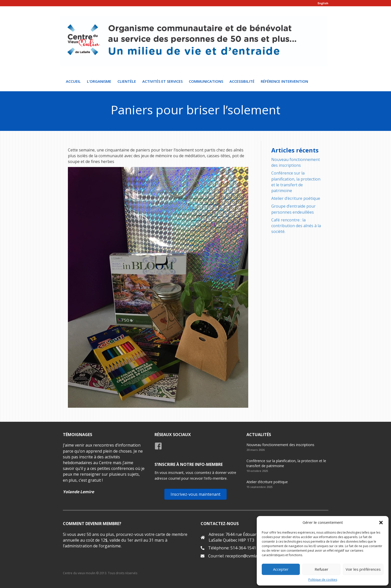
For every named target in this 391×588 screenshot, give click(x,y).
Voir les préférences (363, 569)
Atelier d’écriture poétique (296, 199)
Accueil (73, 81)
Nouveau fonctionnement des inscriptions (296, 163)
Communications (206, 81)
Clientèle (127, 81)
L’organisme (99, 81)
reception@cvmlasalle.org (249, 556)
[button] (381, 523)
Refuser (321, 569)
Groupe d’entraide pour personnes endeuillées (293, 209)
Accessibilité (242, 81)
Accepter (281, 569)
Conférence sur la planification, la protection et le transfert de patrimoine (296, 182)
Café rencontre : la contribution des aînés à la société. (296, 226)
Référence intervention (284, 81)
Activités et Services (162, 81)
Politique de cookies (323, 580)
